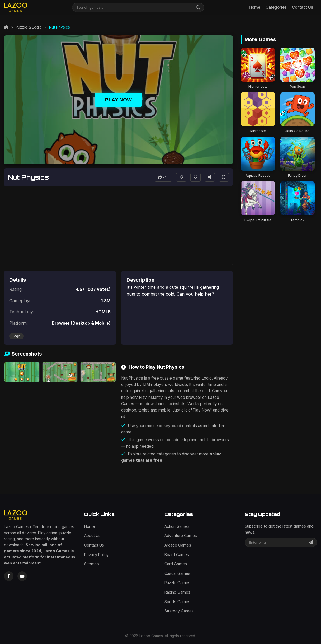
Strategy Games (179, 611)
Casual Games (177, 573)
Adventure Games (181, 536)
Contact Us (303, 7)
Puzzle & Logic (29, 27)
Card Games (176, 564)
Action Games (177, 526)
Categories (276, 7)
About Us (92, 536)
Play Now (118, 100)
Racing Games (177, 592)
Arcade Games (178, 545)
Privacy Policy (96, 555)
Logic (16, 336)
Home (255, 7)
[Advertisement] (118, 229)
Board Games (177, 555)
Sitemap (92, 564)
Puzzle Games (177, 583)
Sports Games (177, 602)
